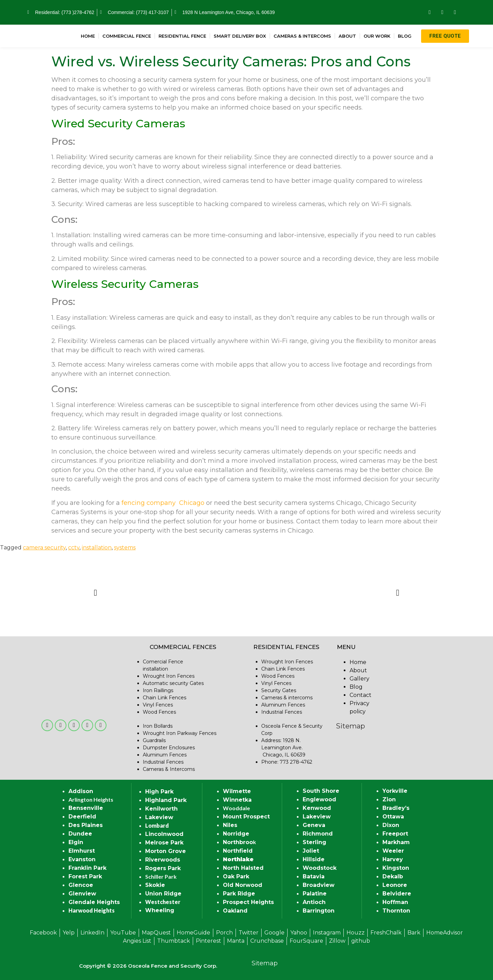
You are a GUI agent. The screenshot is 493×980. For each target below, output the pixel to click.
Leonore (395, 885)
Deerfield (82, 817)
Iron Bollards (158, 726)
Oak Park (236, 876)
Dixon (391, 825)
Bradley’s (396, 808)
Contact (361, 695)
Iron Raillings (158, 690)
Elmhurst (82, 851)
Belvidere (397, 894)
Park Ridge (239, 894)
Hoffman (395, 902)
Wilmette (237, 791)
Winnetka (237, 800)
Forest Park (85, 876)
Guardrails (154, 740)
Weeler (393, 851)
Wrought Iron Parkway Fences (180, 733)
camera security (44, 548)
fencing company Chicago (163, 503)
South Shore (321, 791)
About (347, 36)
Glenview (82, 894)
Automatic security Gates (173, 683)
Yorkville (395, 791)
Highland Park (166, 800)
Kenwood (317, 808)
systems (125, 548)
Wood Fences (159, 712)
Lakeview (159, 817)
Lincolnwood (164, 834)
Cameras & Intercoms (302, 36)
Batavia (314, 876)
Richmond (318, 834)
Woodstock (320, 868)
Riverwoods (163, 860)
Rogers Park (163, 868)
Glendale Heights (94, 902)
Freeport (395, 834)
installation (97, 548)
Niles (230, 825)
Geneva (314, 825)
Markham (396, 842)
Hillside (314, 859)
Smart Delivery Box (240, 36)
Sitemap (350, 726)
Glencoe (81, 885)
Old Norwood (243, 885)
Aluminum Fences (165, 755)
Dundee (80, 834)
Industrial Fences (163, 762)
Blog (405, 36)
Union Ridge (163, 894)
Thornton (396, 911)
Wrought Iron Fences (169, 676)
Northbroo (238, 842)
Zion (389, 799)
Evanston (82, 859)
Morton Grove (166, 851)
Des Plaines (86, 825)
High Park (159, 792)
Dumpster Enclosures (169, 748)
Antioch (314, 902)
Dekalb (393, 876)
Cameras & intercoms (287, 698)
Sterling (314, 842)
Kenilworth (161, 809)
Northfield (238, 851)
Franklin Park (87, 868)
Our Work (377, 36)
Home (88, 36)
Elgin (76, 842)
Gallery (359, 679)
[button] (95, 592)
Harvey (393, 859)
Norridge (236, 834)
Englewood (319, 799)
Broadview (319, 885)
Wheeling (160, 910)
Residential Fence (182, 36)
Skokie (155, 885)
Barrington (319, 911)
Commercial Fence (127, 36)
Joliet (311, 851)
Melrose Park (164, 843)
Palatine (315, 894)
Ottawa (393, 817)
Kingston (396, 868)
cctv (74, 548)
